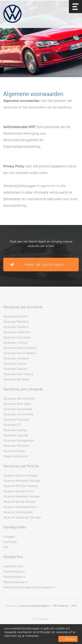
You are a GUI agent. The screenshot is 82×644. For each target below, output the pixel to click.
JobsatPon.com (13, 566)
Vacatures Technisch (16, 446)
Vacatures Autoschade (18, 409)
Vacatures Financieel (16, 419)
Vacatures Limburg (15, 342)
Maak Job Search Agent (44, 264)
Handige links (15, 527)
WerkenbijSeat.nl (14, 577)
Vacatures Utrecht (15, 363)
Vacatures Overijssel (16, 358)
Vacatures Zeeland (15, 369)
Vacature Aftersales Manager (22, 480)
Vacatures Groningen (17, 337)
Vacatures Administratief (19, 398)
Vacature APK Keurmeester (21, 486)
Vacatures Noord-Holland (20, 353)
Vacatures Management (19, 440)
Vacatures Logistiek (16, 435)
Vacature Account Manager (21, 475)
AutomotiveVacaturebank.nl (35, 606)
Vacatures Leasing (15, 430)
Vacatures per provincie (23, 307)
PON (74, 606)
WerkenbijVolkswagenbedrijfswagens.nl (29, 587)
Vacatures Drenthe (15, 316)
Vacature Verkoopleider (18, 512)
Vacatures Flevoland (16, 321)
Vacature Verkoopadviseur (20, 507)
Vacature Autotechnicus (18, 491)
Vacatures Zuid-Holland (18, 374)
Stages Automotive (16, 456)
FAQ (6, 547)
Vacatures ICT (12, 425)
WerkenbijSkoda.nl (15, 582)
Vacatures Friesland (16, 327)
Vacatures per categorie (23, 389)
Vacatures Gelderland (17, 332)
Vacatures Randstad (16, 379)
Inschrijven (10, 542)
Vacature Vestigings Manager (22, 517)
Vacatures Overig (14, 451)
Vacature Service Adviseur (20, 501)
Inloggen (9, 536)
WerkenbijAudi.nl (14, 571)
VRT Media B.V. (61, 606)
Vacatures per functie (21, 466)
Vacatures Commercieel (18, 414)
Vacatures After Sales (17, 404)
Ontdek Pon (13, 557)
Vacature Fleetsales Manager (22, 496)
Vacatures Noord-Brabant (20, 348)
